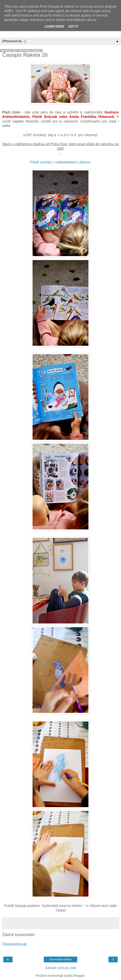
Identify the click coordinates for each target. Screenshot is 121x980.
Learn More (54, 27)
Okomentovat (14, 944)
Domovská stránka (60, 959)
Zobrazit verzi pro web (60, 968)
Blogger (79, 976)
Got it (73, 27)
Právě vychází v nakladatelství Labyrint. (60, 162)
